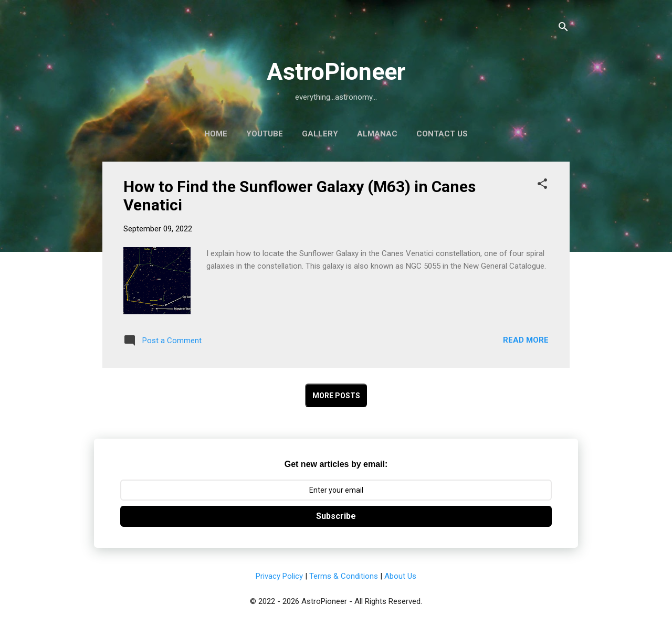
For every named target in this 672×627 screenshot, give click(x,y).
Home (216, 134)
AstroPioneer (336, 72)
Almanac (377, 134)
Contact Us (442, 134)
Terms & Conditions (344, 576)
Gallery (320, 134)
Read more (526, 340)
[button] (542, 185)
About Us (400, 576)
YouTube (265, 134)
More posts (336, 396)
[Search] (563, 29)
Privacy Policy (279, 576)
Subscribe (336, 516)
